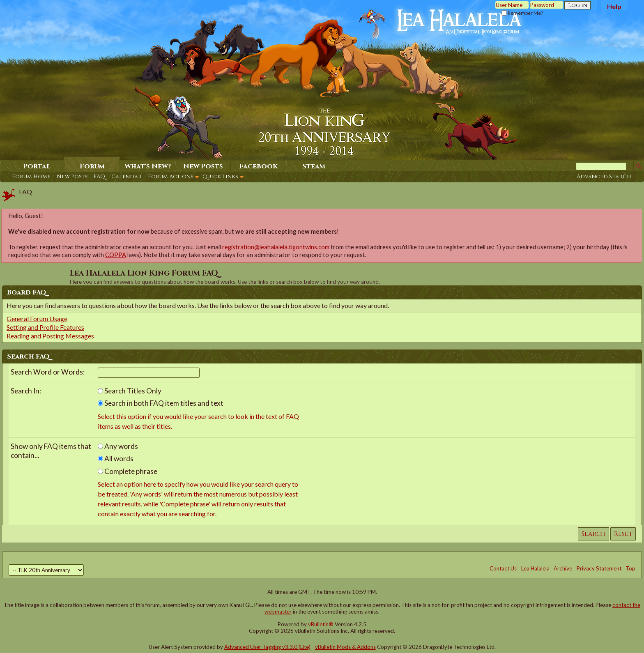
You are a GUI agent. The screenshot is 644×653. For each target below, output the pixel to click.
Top (630, 568)
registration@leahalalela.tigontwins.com (276, 247)
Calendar (126, 177)
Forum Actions (171, 177)
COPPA (116, 255)
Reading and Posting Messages (50, 336)
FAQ (99, 177)
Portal (37, 166)
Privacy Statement (599, 568)
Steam (314, 166)
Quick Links (220, 177)
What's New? (148, 166)
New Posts (72, 177)
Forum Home (31, 177)
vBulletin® (321, 624)
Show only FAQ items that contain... (51, 451)
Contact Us (503, 568)
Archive (563, 568)
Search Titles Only (130, 391)
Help (614, 6)
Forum (92, 166)
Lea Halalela (535, 568)
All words (116, 459)
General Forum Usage (37, 318)
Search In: (26, 391)
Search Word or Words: (48, 372)
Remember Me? (522, 13)
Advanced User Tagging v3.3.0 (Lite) (267, 647)
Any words (118, 446)
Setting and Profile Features (45, 327)
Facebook (258, 166)
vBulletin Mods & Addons (345, 647)
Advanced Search (604, 177)
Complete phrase (128, 471)
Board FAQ (27, 292)
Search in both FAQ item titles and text (161, 403)
